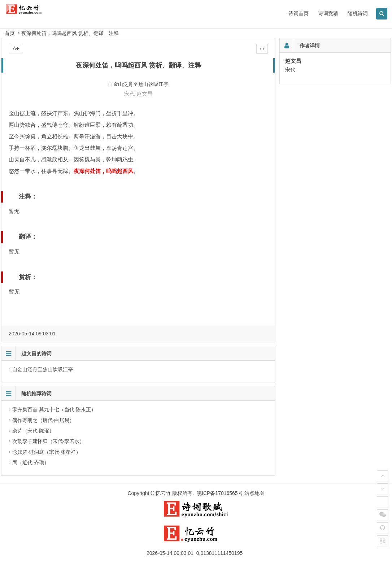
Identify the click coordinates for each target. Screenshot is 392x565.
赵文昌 (145, 94)
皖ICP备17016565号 (220, 493)
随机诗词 (358, 13)
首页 (10, 33)
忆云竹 (163, 493)
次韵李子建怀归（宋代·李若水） (48, 441)
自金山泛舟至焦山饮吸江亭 (43, 369)
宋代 (130, 94)
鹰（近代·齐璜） (31, 462)
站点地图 (254, 493)
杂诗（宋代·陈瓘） (33, 431)
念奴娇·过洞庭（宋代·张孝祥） (47, 452)
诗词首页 (299, 13)
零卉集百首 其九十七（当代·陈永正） (54, 409)
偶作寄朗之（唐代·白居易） (43, 420)
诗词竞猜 (328, 13)
